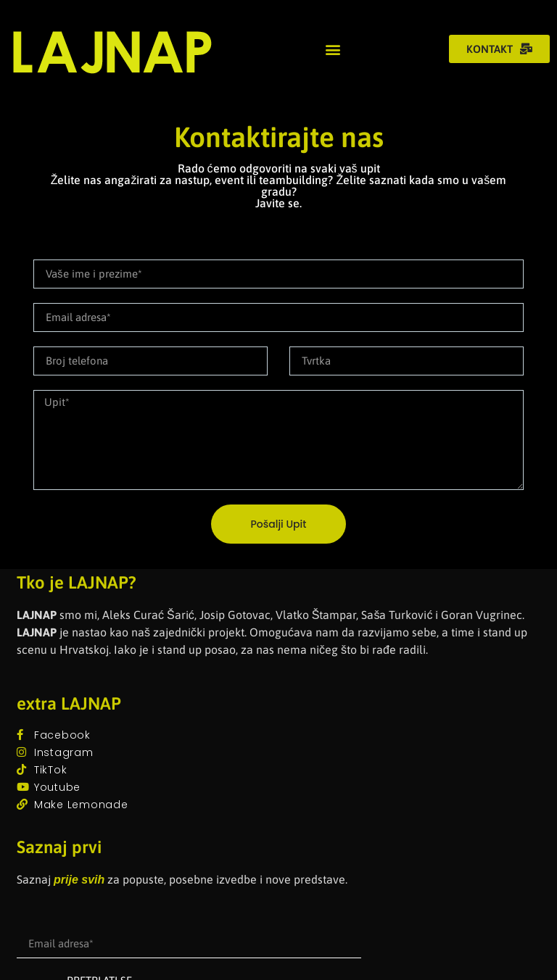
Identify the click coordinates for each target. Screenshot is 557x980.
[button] (333, 49)
